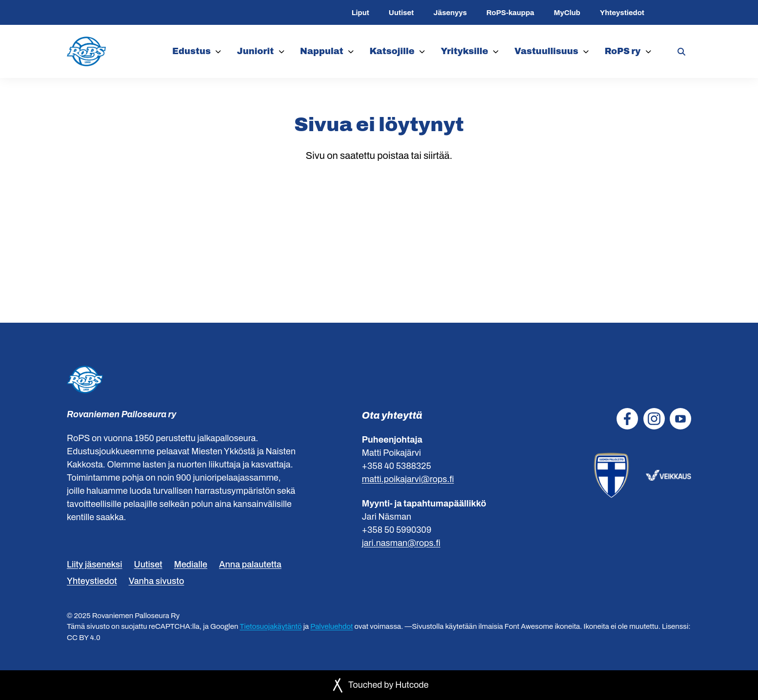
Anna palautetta (250, 564)
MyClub (567, 13)
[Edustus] (218, 51)
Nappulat (322, 51)
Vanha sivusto (157, 581)
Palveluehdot (331, 626)
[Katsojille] (422, 51)
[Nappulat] (351, 51)
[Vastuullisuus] (586, 51)
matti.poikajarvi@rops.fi (408, 479)
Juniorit (256, 51)
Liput (360, 13)
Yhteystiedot (622, 13)
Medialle (191, 564)
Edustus (191, 51)
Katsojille (392, 51)
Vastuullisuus (546, 51)
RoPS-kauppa (510, 13)
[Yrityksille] (496, 51)
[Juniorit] (282, 51)
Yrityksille (465, 51)
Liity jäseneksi (95, 564)
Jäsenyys (450, 13)
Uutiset (401, 13)
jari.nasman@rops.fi (401, 543)
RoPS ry (622, 51)
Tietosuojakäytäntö (271, 626)
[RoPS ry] (648, 51)
